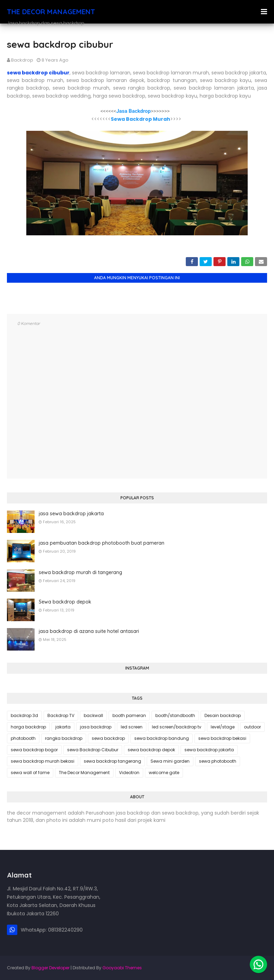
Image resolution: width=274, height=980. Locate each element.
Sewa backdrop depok (65, 602)
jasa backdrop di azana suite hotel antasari (89, 631)
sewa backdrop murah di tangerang (80, 572)
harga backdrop (28, 727)
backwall (93, 715)
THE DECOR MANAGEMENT (51, 12)
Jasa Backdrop (134, 111)
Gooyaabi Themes (122, 968)
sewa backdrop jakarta (209, 750)
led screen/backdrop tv (177, 727)
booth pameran (129, 715)
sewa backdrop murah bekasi (43, 761)
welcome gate (164, 773)
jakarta (63, 727)
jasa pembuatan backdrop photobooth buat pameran (102, 543)
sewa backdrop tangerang (112, 761)
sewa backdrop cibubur (38, 73)
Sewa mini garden (170, 761)
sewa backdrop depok (151, 750)
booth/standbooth (175, 715)
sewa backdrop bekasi (222, 738)
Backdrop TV (61, 715)
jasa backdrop (96, 727)
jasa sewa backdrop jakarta (71, 514)
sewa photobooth (218, 761)
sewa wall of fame (30, 773)
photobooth (23, 738)
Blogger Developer (51, 968)
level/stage (223, 727)
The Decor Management (84, 773)
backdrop (22, 60)
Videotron (129, 773)
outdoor (252, 727)
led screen (132, 727)
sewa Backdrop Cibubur (93, 750)
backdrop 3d (24, 715)
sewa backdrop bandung (162, 738)
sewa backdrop (108, 738)
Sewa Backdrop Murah (140, 119)
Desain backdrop (223, 715)
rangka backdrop (64, 738)
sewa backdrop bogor (34, 750)
